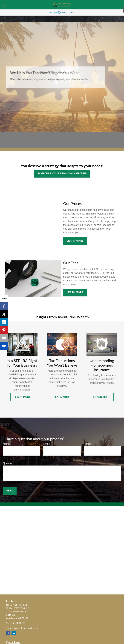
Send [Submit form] (10, 491)
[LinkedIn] (14, 633)
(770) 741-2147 (21, 608)
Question (8, 463)
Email (46, 444)
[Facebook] (8, 633)
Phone (87, 444)
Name (6, 444)
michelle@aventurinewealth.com (22, 628)
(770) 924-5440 (21, 605)
